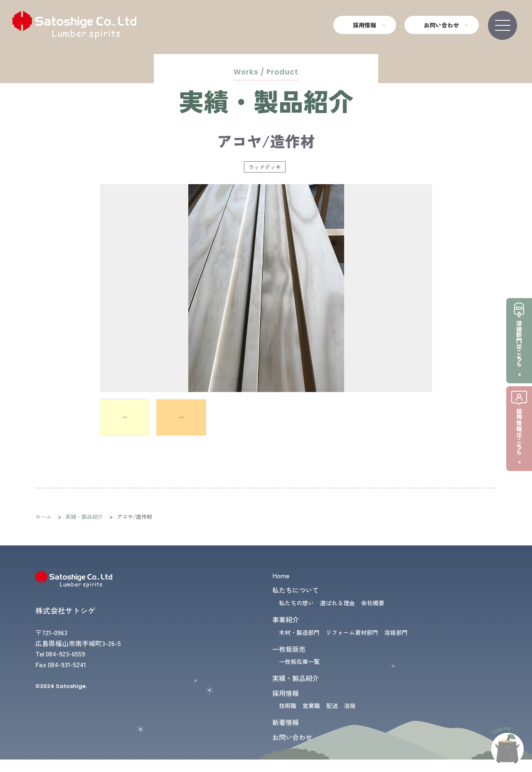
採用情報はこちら (519, 432)
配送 (332, 705)
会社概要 (373, 603)
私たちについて (296, 590)
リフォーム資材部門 (352, 632)
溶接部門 (396, 632)
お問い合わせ (441, 25)
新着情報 (286, 722)
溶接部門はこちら (519, 343)
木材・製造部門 (299, 632)
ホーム (43, 517)
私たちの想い (296, 603)
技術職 (288, 705)
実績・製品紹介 (84, 517)
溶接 (350, 705)
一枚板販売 (289, 649)
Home (281, 575)
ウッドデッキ (265, 167)
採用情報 (365, 25)
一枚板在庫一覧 (299, 661)
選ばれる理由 (337, 603)
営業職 (311, 705)
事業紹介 (286, 619)
